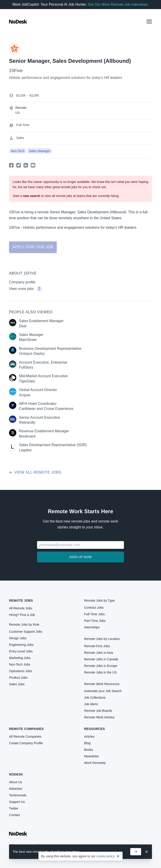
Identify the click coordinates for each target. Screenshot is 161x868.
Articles (89, 737)
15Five (16, 71)
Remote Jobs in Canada (101, 659)
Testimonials (18, 795)
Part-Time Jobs (95, 621)
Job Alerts (91, 704)
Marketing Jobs (20, 658)
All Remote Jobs (21, 608)
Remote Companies (26, 729)
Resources (95, 729)
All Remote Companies (25, 737)
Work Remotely (95, 763)
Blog (87, 743)
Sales (20, 138)
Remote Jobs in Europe (101, 666)
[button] (149, 22)
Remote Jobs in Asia (99, 653)
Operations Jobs (21, 671)
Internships (92, 627)
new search (31, 196)
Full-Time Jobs (94, 614)
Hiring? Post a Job (22, 615)
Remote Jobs (21, 601)
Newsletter (92, 756)
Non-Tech (18, 151)
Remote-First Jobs (97, 646)
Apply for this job (33, 247)
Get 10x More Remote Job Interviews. (118, 4)
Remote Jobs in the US (100, 672)
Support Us (17, 802)
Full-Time (23, 125)
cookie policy (105, 856)
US (18, 113)
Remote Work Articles (99, 717)
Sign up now (80, 557)
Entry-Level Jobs (21, 651)
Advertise (16, 789)
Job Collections (95, 698)
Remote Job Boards (98, 711)
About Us (16, 782)
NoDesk (16, 774)
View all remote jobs (35, 472)
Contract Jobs (94, 608)
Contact (14, 815)
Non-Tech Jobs (20, 664)
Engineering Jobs (21, 645)
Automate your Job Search (103, 691)
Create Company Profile (26, 743)
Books (89, 750)
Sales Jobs (17, 684)
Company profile (22, 282)
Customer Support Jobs (26, 632)
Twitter (14, 808)
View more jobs (26, 289)
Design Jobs (18, 638)
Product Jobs (18, 678)
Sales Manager (40, 151)
